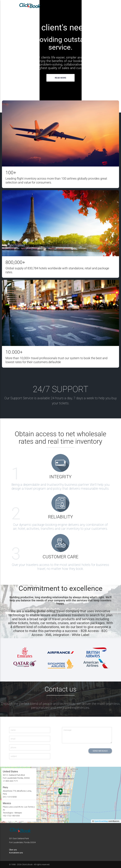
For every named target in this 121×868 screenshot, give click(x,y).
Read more (61, 78)
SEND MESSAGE (100, 751)
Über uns (13, 850)
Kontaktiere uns (16, 853)
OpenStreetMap (101, 821)
